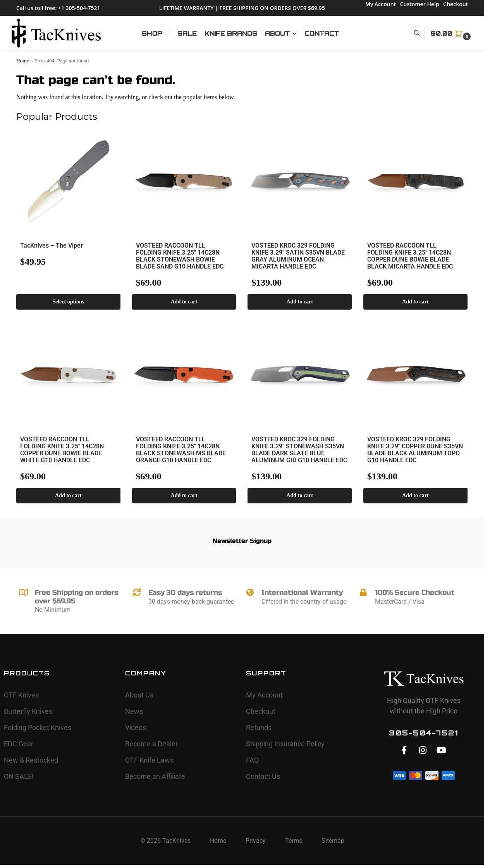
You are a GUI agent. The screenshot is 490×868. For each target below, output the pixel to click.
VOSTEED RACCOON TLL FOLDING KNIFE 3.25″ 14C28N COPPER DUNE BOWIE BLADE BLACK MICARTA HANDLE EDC (410, 256)
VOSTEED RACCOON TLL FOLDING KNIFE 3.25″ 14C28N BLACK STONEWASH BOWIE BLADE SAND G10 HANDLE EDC (180, 256)
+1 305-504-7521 (79, 8)
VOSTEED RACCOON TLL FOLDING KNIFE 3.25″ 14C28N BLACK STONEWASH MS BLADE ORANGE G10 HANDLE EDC (181, 450)
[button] (452, 33)
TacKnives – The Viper (52, 246)
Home (23, 61)
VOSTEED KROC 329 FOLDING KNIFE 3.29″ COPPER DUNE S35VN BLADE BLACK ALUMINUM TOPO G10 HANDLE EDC (415, 450)
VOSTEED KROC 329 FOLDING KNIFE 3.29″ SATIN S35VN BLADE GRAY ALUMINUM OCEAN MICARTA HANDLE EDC (298, 256)
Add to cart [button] (184, 302)
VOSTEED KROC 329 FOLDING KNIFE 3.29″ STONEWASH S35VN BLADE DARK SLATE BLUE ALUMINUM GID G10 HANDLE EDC (299, 450)
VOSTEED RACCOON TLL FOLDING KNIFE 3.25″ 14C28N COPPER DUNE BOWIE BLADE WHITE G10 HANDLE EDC (62, 450)
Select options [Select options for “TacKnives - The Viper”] (68, 302)
